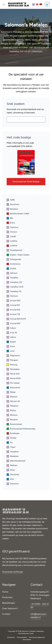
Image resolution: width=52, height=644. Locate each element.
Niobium (12, 397)
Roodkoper (13, 433)
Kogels (11, 342)
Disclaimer (11, 637)
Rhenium (12, 415)
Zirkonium (13, 484)
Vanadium (13, 452)
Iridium (11, 337)
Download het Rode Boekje (26, 182)
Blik (10, 218)
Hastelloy (12, 278)
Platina (11, 410)
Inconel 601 (13, 305)
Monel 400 (13, 374)
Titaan (11, 447)
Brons (11, 223)
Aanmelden (27, 640)
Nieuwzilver (13, 388)
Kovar (11, 346)
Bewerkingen (9, 603)
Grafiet (11, 269)
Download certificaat (13, 572)
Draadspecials (14, 250)
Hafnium (12, 273)
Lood (11, 351)
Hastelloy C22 (14, 282)
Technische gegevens (37, 637)
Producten (7, 597)
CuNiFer (12, 246)
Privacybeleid (22, 637)
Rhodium (12, 420)
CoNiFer (12, 241)
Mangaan (12, 360)
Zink (10, 479)
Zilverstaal (13, 475)
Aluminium (13, 204)
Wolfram (12, 465)
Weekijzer (13, 456)
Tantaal (11, 438)
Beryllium (12, 209)
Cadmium (13, 227)
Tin (10, 442)
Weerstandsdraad (16, 461)
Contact (6, 614)
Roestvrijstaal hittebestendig (21, 429)
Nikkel (11, 392)
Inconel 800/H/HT (16, 319)
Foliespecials (14, 259)
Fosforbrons (14, 264)
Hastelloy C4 (14, 291)
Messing (12, 365)
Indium (11, 328)
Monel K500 (14, 378)
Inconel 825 (13, 323)
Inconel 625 (13, 310)
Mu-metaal (13, 383)
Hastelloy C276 (15, 287)
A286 (11, 200)
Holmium (12, 296)
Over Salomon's (10, 608)
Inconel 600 (14, 301)
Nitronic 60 (13, 401)
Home (5, 592)
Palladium (12, 406)
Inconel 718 (13, 314)
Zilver (11, 470)
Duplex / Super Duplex (18, 255)
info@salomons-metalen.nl (39, 616)
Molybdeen (13, 369)
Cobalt (11, 236)
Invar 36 (12, 333)
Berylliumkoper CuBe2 (18, 214)
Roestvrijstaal (14, 424)
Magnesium (13, 356)
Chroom (12, 232)
